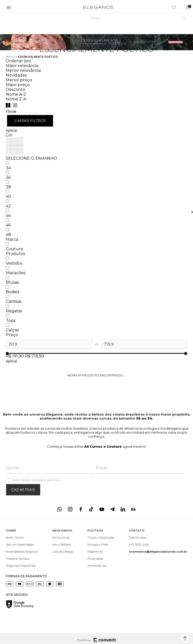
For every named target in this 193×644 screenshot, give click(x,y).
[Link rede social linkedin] (123, 509)
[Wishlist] (174, 8)
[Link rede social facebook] (81, 509)
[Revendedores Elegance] (22, 552)
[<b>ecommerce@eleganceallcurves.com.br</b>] (158, 552)
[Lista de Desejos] (63, 552)
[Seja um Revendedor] (22, 545)
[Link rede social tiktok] (91, 509)
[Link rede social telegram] (112, 509)
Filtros (11, 111)
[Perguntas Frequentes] (22, 566)
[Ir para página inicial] (10, 57)
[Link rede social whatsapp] (60, 509)
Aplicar (12, 130)
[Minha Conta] (63, 538)
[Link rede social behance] (133, 509)
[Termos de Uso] (101, 566)
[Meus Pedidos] (63, 545)
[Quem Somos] (22, 538)
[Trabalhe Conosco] (22, 559)
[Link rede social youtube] (102, 509)
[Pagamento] (101, 552)
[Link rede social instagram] (70, 509)
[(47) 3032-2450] (158, 545)
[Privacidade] (101, 559)
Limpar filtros (30, 121)
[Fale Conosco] (158, 538)
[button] (185, 638)
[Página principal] (98, 8)
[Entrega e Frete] (101, 545)
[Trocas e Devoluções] (101, 538)
